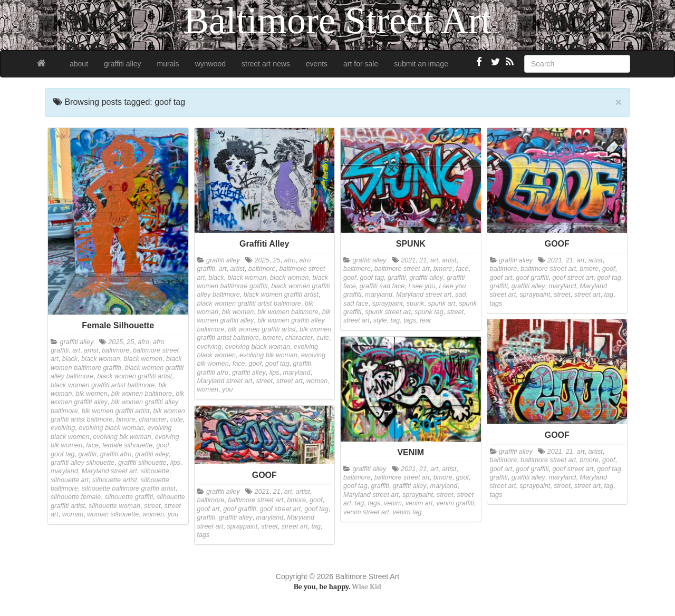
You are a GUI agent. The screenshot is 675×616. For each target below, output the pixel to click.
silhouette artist (115, 480)
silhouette (155, 471)
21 (423, 260)
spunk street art (388, 312)
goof (163, 445)
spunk (416, 304)
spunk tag (429, 312)
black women (143, 359)
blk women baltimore (142, 394)
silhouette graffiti (129, 497)
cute (177, 419)
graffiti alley (123, 64)
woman (73, 514)
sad (460, 295)
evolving (63, 428)
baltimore (115, 350)
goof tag (63, 454)
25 (130, 342)
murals (168, 64)
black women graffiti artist (134, 376)
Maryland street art (109, 471)
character (153, 419)
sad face (356, 304)
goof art (501, 278)
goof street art (573, 278)
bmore (126, 419)
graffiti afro (116, 454)
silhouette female (76, 497)
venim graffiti (455, 503)
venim (393, 503)
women (153, 514)
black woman (101, 359)
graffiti (88, 454)
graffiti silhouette (142, 463)
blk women (92, 394)
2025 (115, 342)
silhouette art (70, 480)
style (380, 320)
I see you (422, 286)
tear (426, 320)
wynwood (210, 64)
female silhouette (127, 445)
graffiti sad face (382, 286)
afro (143, 342)
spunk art (441, 304)
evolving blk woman (122, 437)
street (152, 506)
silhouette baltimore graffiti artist (129, 488)
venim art (419, 503)
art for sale (361, 64)
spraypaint (388, 304)
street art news (266, 64)
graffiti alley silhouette (83, 463)
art (76, 350)
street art (290, 381)
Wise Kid (367, 587)
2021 (408, 260)
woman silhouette (113, 514)
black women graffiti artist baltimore (103, 385)
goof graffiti (532, 278)
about (79, 64)
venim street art (366, 512)
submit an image (421, 64)
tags (410, 320)
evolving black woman (111, 428)
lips (175, 463)
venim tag (407, 512)
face (92, 445)
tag (396, 320)
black (70, 359)
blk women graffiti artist (116, 411)
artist (91, 350)
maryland (64, 471)
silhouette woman (114, 506)
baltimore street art (402, 269)
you (173, 514)
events (317, 64)
